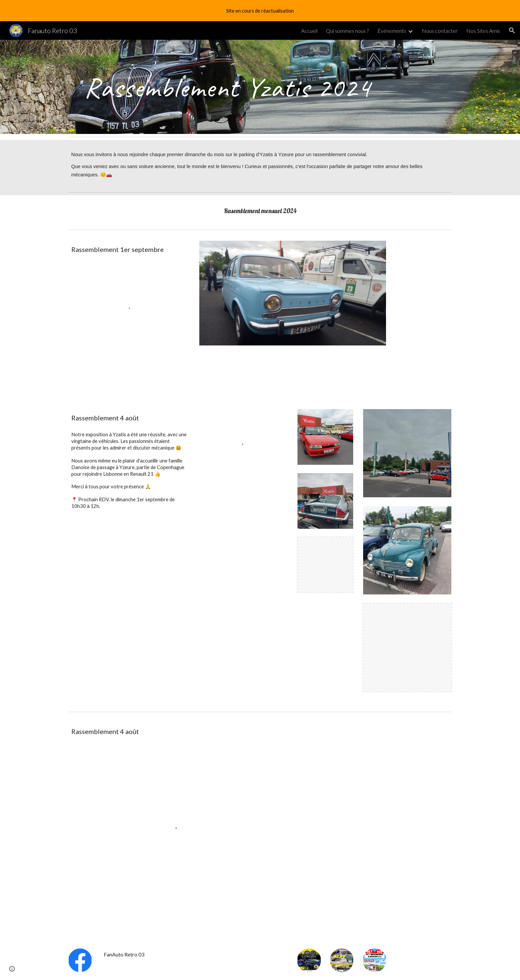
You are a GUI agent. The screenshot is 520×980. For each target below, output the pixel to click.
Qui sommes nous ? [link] (347, 31)
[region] (260, 11)
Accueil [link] (309, 31)
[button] (512, 31)
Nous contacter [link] (440, 31)
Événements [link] (392, 31)
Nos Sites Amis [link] (483, 31)
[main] (227, 87)
